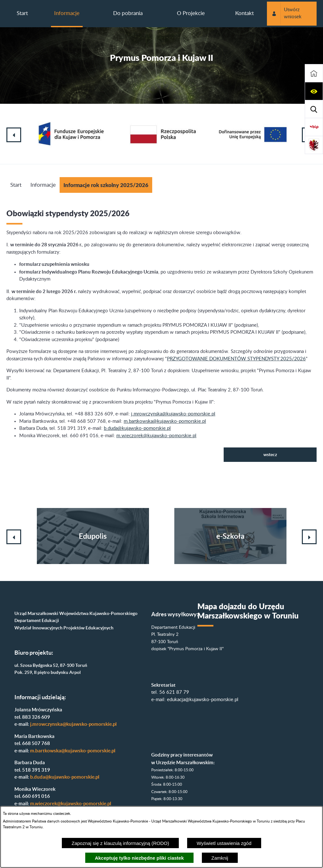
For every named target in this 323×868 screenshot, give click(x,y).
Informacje (43, 185)
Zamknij (220, 858)
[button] (314, 91)
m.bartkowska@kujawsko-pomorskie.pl (165, 421)
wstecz (270, 454)
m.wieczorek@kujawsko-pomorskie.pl (156, 436)
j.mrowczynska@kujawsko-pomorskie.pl (173, 414)
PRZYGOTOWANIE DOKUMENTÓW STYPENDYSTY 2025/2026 (236, 359)
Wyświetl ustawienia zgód (224, 843)
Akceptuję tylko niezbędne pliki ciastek (139, 858)
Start (16, 185)
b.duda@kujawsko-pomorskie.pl (137, 428)
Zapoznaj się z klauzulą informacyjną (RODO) (120, 843)
